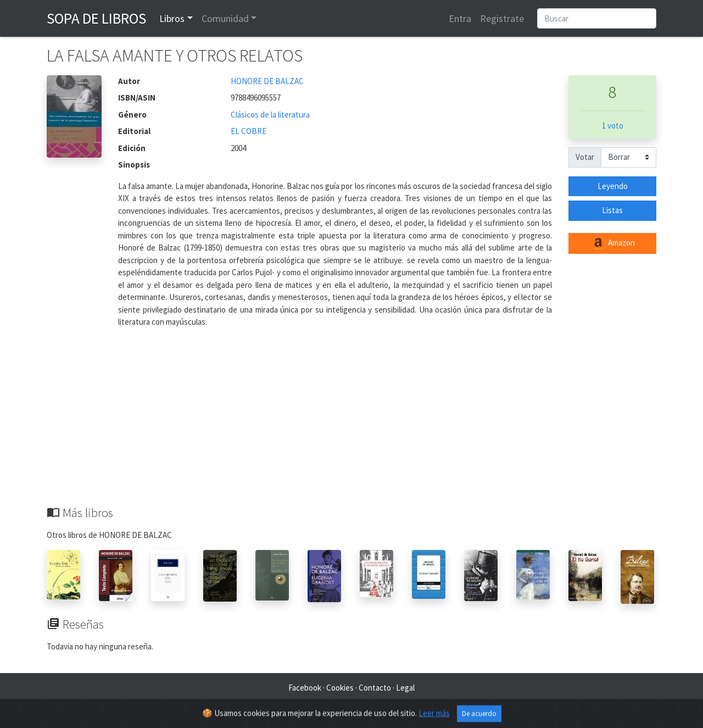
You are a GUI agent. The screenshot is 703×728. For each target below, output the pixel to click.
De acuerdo (479, 718)
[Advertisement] (351, 423)
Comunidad (225, 18)
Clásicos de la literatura (270, 115)
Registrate (502, 18)
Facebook (305, 688)
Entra (460, 18)
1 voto (613, 126)
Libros (172, 18)
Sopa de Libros (96, 18)
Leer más (434, 718)
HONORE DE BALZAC (267, 81)
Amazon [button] (612, 243)
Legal (405, 688)
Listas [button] (612, 210)
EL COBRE (249, 131)
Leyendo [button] (613, 186)
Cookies (340, 688)
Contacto (375, 688)
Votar (585, 157)
